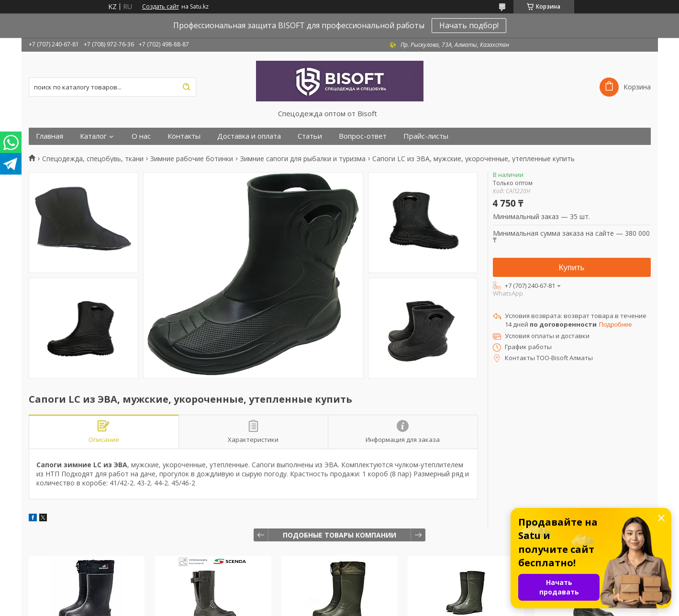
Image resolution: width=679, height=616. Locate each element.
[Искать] (187, 87)
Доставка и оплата (249, 136)
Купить (572, 268)
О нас (141, 136)
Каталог (93, 136)
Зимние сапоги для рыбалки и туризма (303, 159)
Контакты (184, 136)
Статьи (310, 136)
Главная (50, 136)
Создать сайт (161, 7)
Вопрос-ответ (363, 136)
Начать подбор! (469, 25)
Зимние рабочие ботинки (192, 159)
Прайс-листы (426, 136)
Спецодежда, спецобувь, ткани (93, 159)
